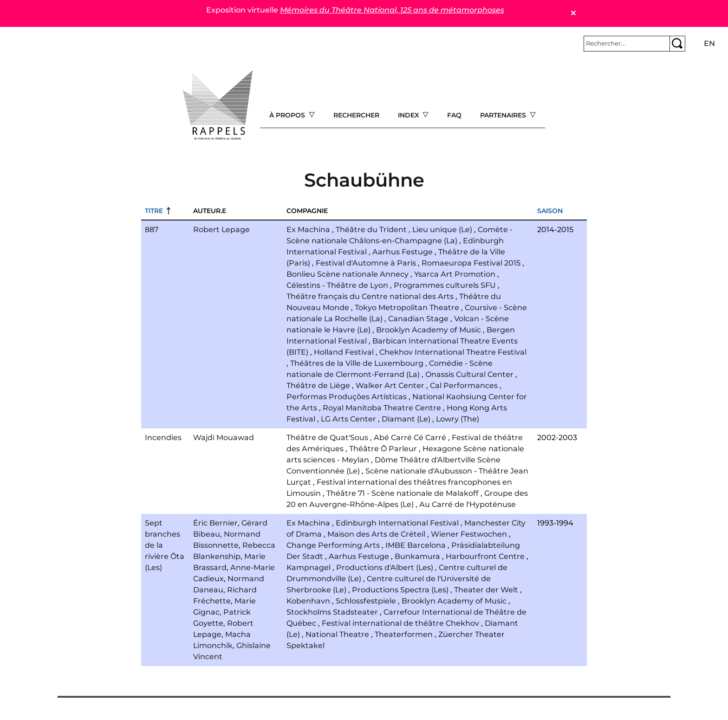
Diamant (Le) (406, 419)
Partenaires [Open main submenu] (504, 115)
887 (152, 230)
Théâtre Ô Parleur (383, 449)
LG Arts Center (348, 419)
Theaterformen (404, 634)
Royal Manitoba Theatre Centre (382, 408)
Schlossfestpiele (366, 601)
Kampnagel (309, 568)
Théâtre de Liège (318, 386)
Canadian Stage (418, 319)
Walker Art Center (390, 386)
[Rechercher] (627, 44)
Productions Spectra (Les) (400, 590)
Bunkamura (417, 556)
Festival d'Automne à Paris (366, 263)
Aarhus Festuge (403, 252)
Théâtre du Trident (371, 230)
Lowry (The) (458, 419)
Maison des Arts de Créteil (376, 534)
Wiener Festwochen (469, 534)
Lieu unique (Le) (442, 230)
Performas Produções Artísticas (347, 397)
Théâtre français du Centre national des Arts (370, 296)
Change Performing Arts (333, 545)
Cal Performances (464, 386)
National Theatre (337, 634)
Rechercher (356, 115)
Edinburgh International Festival (397, 523)
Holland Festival (344, 352)
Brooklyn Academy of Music (429, 330)
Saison (550, 211)
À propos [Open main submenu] (288, 115)
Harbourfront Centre (485, 556)
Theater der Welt (486, 590)
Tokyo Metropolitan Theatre (407, 308)
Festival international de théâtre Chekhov (400, 623)
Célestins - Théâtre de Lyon (337, 285)
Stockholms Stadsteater (332, 612)
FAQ (454, 115)
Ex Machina (308, 230)
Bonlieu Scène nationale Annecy (348, 274)
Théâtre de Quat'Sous (327, 438)
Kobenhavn (308, 601)
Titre (154, 211)
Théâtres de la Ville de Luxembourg (357, 363)
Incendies (163, 438)
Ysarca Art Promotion (455, 274)
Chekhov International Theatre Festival (453, 352)
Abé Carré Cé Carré (410, 438)
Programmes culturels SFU (445, 285)
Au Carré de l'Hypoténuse (468, 504)
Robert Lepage (221, 230)
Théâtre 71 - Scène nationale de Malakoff (403, 493)
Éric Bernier (215, 523)
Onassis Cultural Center (469, 374)
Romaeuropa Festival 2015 (471, 263)
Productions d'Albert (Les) (385, 568)
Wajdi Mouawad (224, 438)
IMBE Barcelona (416, 545)
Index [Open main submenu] (409, 115)
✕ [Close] (573, 13)
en (709, 43)
